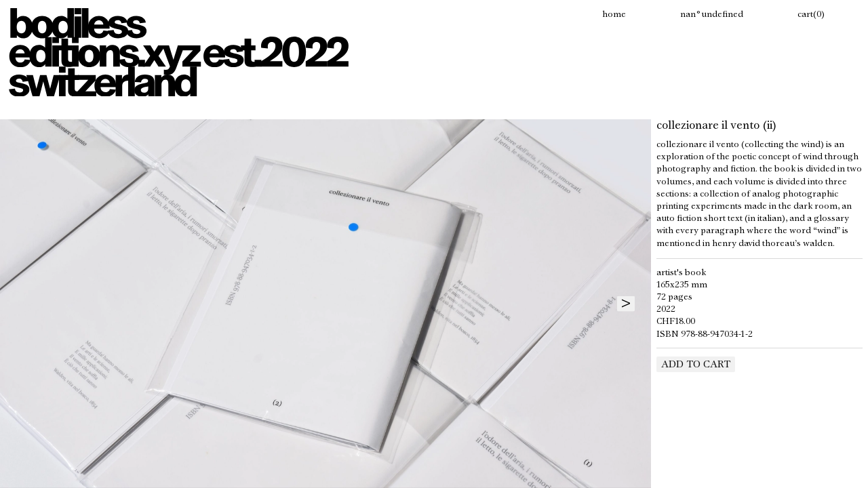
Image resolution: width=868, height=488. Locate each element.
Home (614, 15)
